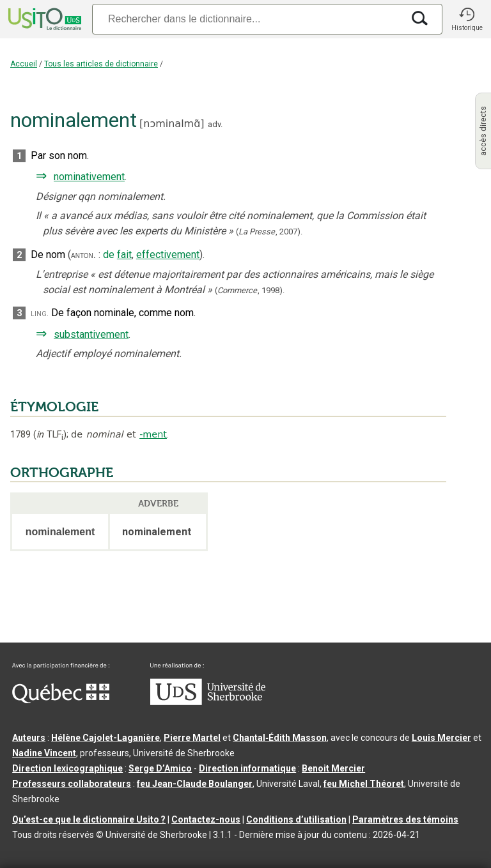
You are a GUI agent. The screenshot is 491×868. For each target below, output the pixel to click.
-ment (153, 434)
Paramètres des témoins (405, 819)
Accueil (24, 64)
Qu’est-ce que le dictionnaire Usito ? (89, 819)
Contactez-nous (206, 819)
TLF (50, 435)
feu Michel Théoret (364, 784)
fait (124, 255)
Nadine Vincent (44, 753)
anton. (83, 255)
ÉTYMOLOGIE (54, 407)
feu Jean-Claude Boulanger (195, 784)
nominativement (89, 177)
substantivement (91, 334)
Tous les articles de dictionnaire (101, 64)
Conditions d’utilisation (296, 819)
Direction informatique (247, 768)
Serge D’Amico (160, 768)
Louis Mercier (441, 738)
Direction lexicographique (67, 768)
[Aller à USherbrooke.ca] (208, 702)
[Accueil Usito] (43, 19)
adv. (215, 124)
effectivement (168, 255)
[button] (467, 19)
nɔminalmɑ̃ (172, 124)
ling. (40, 313)
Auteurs (29, 738)
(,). (269, 232)
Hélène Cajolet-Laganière (105, 738)
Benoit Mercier (333, 768)
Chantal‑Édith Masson (280, 738)
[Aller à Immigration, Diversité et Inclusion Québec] (61, 700)
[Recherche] (247, 19)
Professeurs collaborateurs (72, 784)
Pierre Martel (192, 738)
